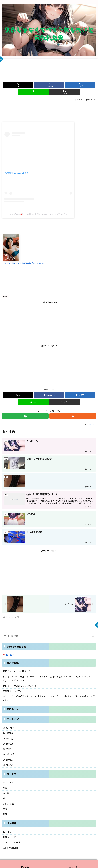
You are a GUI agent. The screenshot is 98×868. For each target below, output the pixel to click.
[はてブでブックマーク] (80, 85)
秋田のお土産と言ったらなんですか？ (20, 685)
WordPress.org (10, 842)
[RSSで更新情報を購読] (73, 416)
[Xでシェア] (18, 85)
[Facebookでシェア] (49, 85)
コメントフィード (11, 837)
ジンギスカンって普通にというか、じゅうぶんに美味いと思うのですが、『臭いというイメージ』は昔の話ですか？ (48, 678)
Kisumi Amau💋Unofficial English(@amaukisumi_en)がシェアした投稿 (38, 214)
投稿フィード (9, 832)
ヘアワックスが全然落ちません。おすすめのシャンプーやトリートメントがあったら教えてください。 (47, 697)
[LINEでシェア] (33, 92)
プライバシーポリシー (73, 861)
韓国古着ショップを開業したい (17, 672)
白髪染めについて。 (12, 690)
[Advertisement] (49, 72)
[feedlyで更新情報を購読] (25, 416)
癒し (6, 296)
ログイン (7, 827)
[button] (65, 92)
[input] (49, 636)
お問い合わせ (25, 861)
